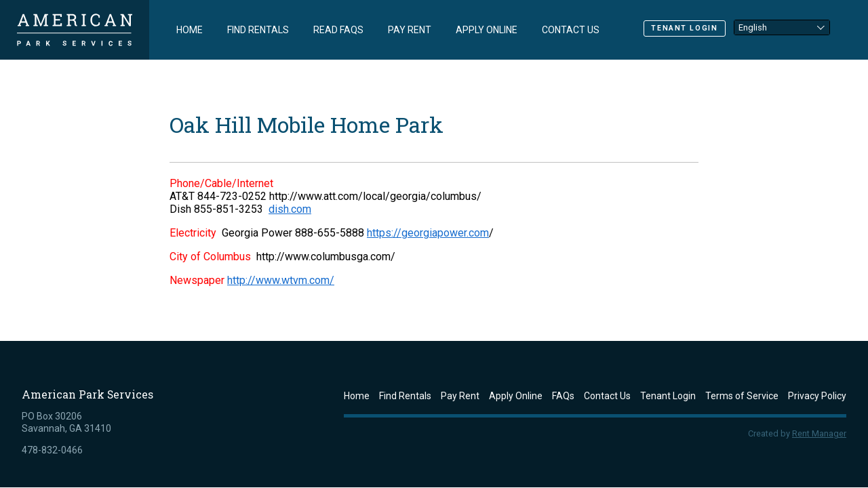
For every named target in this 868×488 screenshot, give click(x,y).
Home (190, 30)
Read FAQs (338, 30)
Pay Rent (410, 30)
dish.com (290, 209)
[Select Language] (782, 27)
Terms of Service (742, 396)
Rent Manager (819, 433)
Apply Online (487, 30)
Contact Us (571, 30)
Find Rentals (258, 30)
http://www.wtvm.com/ (281, 280)
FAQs (563, 396)
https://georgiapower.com (428, 233)
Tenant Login (684, 28)
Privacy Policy (817, 396)
